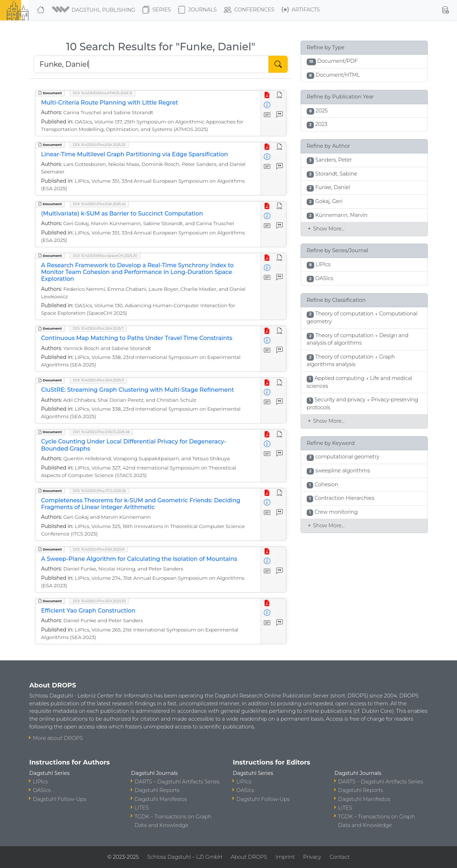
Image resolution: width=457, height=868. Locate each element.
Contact (340, 857)
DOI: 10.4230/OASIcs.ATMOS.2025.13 (102, 93)
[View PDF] (267, 95)
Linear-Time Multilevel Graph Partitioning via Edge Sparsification (135, 154)
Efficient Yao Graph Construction (88, 611)
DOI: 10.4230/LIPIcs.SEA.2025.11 (98, 380)
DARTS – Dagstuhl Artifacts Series (177, 782)
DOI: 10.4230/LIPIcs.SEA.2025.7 (98, 328)
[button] (94, 10)
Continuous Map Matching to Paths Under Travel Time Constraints (137, 338)
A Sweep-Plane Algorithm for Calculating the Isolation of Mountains (139, 559)
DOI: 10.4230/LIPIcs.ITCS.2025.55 (99, 491)
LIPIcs (40, 782)
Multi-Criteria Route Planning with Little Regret (110, 103)
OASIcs (42, 790)
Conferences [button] (249, 10)
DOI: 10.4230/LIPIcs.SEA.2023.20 (99, 601)
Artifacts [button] (301, 10)
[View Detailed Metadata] (267, 105)
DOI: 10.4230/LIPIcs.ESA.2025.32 (99, 145)
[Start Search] (278, 64)
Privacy (312, 857)
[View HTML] (280, 95)
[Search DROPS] (151, 64)
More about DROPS (58, 738)
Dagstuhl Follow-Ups (59, 799)
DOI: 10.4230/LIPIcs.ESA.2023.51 (99, 549)
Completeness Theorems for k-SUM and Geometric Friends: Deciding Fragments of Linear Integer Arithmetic (141, 504)
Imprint (285, 857)
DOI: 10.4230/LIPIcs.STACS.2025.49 (101, 432)
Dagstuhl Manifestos (161, 799)
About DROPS (249, 857)
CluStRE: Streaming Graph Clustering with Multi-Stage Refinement (137, 390)
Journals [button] (197, 10)
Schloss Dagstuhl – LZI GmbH (185, 857)
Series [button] (157, 10)
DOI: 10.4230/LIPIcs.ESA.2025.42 (99, 204)
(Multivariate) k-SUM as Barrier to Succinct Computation (122, 214)
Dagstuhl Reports (157, 790)
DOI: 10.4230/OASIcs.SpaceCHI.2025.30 (105, 256)
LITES (142, 808)
